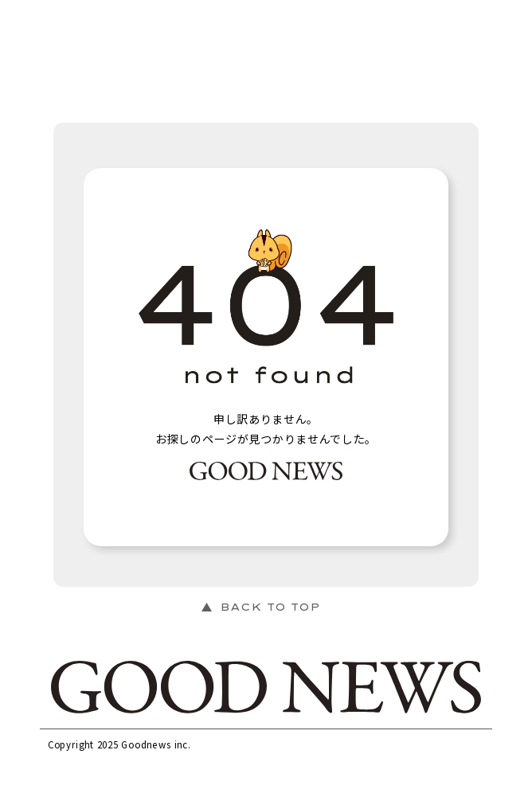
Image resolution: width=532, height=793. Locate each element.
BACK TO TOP (270, 607)
